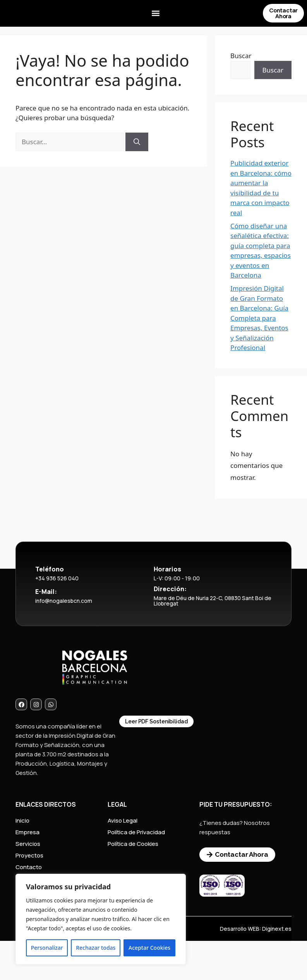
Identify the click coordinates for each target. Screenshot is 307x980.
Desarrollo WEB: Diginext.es (256, 929)
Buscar (241, 56)
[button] (155, 14)
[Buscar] (137, 142)
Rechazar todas (96, 948)
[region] (101, 919)
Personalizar (47, 948)
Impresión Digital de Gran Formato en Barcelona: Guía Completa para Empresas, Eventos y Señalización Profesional (259, 318)
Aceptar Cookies (149, 948)
